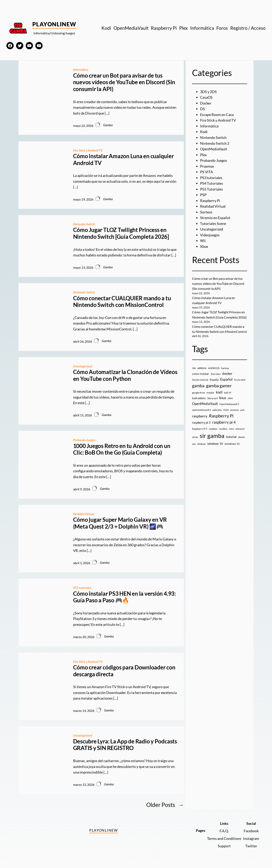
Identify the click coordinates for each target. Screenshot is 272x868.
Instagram (251, 838)
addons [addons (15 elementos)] (202, 368)
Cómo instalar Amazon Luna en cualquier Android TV (123, 159)
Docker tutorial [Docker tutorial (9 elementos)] (200, 380)
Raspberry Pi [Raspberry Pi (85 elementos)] (221, 416)
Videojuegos (210, 235)
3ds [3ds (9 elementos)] (194, 368)
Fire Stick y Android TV (88, 150)
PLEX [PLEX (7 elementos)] (226, 410)
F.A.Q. (224, 831)
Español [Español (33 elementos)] (226, 379)
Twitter (251, 846)
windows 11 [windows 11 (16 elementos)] (232, 444)
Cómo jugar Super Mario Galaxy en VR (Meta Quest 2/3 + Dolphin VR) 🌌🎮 (120, 523)
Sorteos (206, 212)
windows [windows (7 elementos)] (201, 444)
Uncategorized (83, 366)
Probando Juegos (84, 440)
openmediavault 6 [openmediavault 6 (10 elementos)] (201, 410)
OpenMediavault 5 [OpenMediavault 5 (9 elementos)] (229, 404)
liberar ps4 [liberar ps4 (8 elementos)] (212, 398)
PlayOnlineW (54, 24)
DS (202, 109)
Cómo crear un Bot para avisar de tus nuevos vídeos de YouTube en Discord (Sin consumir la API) (124, 82)
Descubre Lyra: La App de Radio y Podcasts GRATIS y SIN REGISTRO (125, 745)
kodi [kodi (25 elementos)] (219, 392)
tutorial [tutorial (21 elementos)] (231, 437)
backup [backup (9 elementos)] (225, 368)
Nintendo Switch (84, 224)
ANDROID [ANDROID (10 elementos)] (214, 368)
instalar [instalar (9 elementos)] (210, 393)
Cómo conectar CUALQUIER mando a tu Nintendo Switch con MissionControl (122, 302)
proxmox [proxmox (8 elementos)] (235, 410)
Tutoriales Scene (213, 223)
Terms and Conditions (224, 838)
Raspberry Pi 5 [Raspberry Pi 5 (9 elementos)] (200, 429)
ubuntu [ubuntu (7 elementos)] (241, 437)
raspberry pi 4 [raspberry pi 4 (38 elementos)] (224, 422)
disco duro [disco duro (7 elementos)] (216, 374)
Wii (203, 241)
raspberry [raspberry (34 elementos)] (200, 416)
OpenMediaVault (214, 149)
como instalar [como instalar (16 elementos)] (201, 374)
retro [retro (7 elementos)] (231, 429)
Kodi (204, 132)
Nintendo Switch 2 (215, 143)
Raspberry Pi (210, 201)
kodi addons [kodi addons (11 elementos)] (199, 398)
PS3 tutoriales (82, 588)
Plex (203, 155)
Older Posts (165, 805)
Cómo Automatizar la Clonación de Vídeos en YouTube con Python (125, 375)
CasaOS (206, 97)
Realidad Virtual (84, 514)
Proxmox (207, 166)
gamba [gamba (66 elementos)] (198, 386)
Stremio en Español (215, 218)
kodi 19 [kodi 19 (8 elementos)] (228, 393)
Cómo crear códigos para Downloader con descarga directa (124, 671)
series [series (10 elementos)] (195, 437)
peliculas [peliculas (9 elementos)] (217, 410)
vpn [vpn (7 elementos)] (194, 444)
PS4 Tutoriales (212, 183)
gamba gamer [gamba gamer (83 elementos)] (219, 386)
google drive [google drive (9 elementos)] (198, 393)
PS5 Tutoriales (212, 189)
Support (224, 846)
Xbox (204, 246)
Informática (81, 69)
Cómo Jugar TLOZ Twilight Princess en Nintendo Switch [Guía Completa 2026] (121, 233)
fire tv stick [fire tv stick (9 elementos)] (240, 380)
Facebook (251, 831)
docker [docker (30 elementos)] (227, 374)
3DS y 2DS (208, 92)
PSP (203, 195)
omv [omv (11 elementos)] (230, 398)
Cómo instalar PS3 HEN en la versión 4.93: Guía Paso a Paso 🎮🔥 (124, 597)
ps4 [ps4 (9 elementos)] (242, 410)
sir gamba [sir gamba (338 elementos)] (212, 436)
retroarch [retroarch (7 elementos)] (240, 429)
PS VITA (207, 172)
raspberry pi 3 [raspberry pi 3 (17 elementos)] (201, 422)
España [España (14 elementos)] (214, 380)
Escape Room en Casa (217, 115)
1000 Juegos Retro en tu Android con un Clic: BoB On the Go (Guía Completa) (122, 449)
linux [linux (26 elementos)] (223, 398)
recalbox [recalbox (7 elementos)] (223, 429)
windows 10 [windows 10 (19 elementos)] (215, 444)
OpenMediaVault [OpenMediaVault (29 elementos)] (205, 404)
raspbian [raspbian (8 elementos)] (213, 429)
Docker (206, 103)
